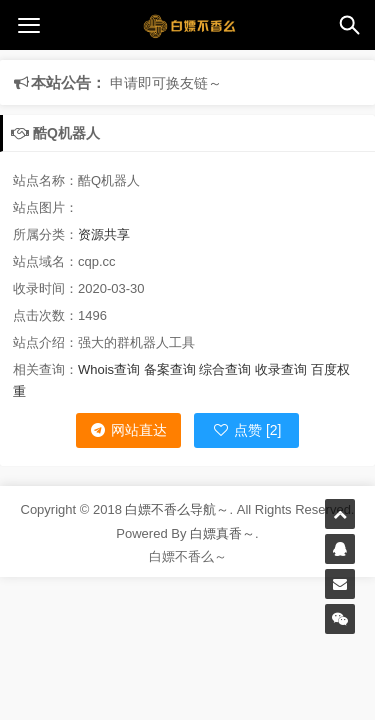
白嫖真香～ (222, 533)
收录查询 (281, 369)
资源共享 (104, 234)
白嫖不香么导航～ (177, 509)
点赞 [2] (246, 430)
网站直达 (128, 430)
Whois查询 (109, 369)
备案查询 (170, 369)
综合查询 (225, 369)
